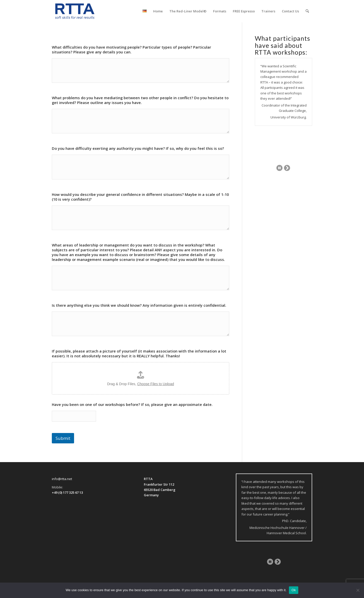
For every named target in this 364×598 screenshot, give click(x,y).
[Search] (307, 11)
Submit (63, 438)
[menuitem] (145, 11)
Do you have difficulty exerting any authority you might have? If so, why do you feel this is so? (138, 148)
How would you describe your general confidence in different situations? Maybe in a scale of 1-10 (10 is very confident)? (140, 197)
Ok (294, 590)
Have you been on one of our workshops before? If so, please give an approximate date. (132, 405)
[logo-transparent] (75, 11)
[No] (358, 590)
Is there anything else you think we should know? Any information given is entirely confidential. (139, 305)
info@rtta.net (62, 479)
